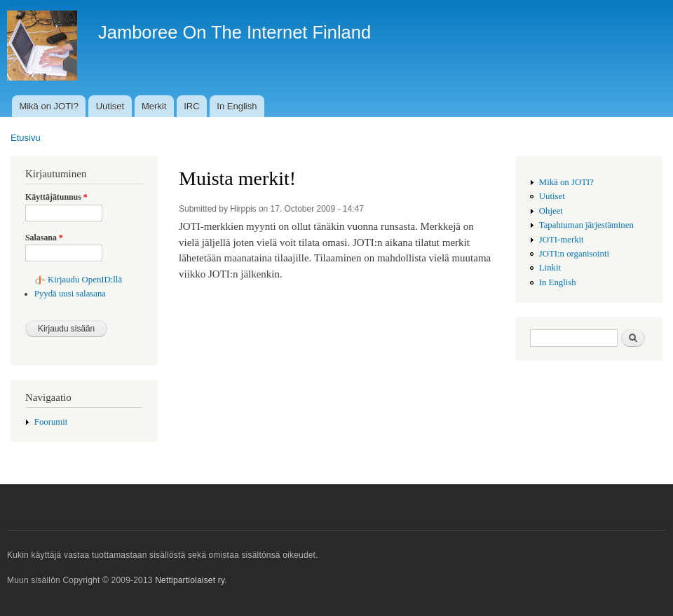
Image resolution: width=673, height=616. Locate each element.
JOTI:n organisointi (574, 254)
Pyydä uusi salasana (70, 294)
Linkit (550, 268)
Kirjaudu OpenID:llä (85, 280)
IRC (191, 106)
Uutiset (110, 106)
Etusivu (26, 138)
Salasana (44, 238)
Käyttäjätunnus (56, 197)
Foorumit (51, 422)
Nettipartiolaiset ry (190, 580)
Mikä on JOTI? (49, 106)
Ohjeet (551, 211)
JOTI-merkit (562, 240)
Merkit (154, 106)
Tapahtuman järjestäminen (586, 225)
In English (237, 106)
